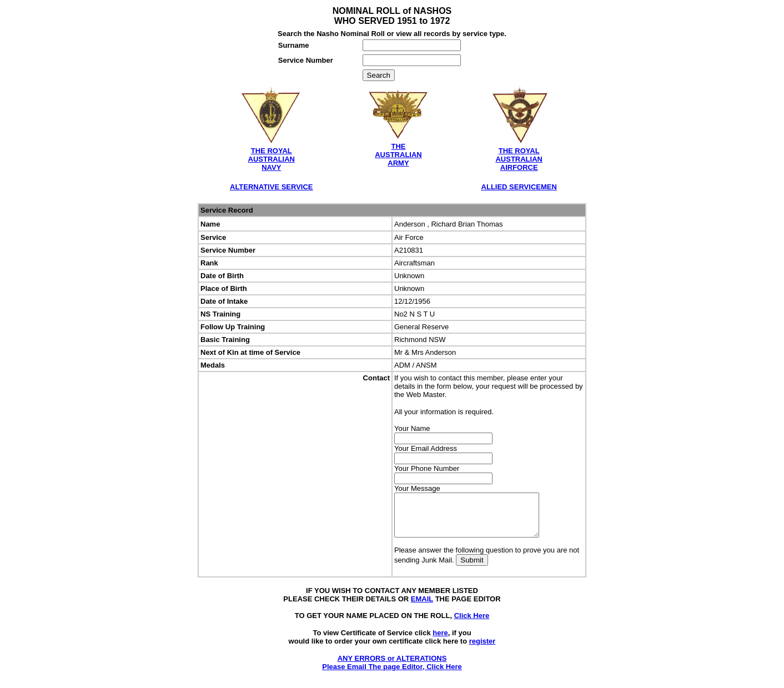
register (483, 649)
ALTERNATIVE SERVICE (272, 187)
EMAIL (422, 607)
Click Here (472, 624)
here (440, 641)
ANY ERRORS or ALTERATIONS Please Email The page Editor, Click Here (392, 671)
